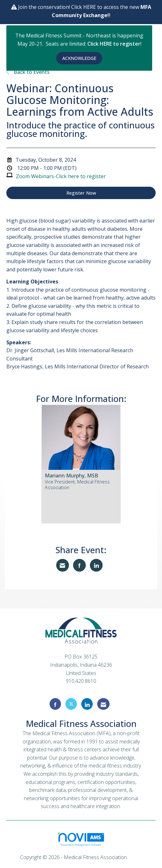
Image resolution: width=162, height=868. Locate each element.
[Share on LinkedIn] (96, 565)
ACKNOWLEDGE (79, 58)
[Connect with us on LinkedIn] (87, 704)
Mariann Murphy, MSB (71, 476)
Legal (135, 857)
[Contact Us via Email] (103, 704)
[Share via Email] (63, 565)
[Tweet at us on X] (71, 704)
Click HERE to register (114, 44)
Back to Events (28, 72)
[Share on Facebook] (79, 565)
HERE (90, 7)
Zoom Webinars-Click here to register (61, 176)
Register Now (81, 193)
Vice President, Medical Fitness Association (77, 485)
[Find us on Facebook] (55, 704)
